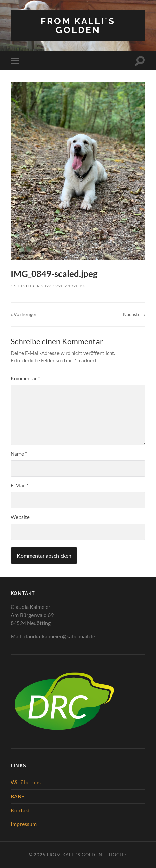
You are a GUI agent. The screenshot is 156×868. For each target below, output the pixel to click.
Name (19, 454)
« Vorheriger (24, 314)
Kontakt (20, 810)
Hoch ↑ (118, 855)
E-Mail (20, 485)
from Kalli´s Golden (78, 25)
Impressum (24, 824)
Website (20, 517)
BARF (17, 796)
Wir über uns (26, 782)
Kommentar (25, 378)
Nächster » (134, 314)
